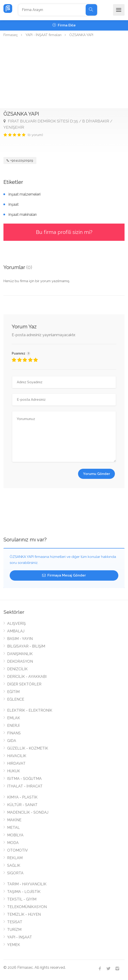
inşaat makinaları (23, 214)
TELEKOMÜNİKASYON (27, 907)
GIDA (12, 741)
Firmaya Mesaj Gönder (64, 575)
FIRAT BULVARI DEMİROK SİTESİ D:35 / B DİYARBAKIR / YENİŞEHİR (58, 124)
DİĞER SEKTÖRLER (24, 684)
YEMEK (14, 945)
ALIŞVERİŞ (16, 624)
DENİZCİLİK (17, 669)
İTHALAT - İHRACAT (25, 786)
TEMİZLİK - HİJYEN (24, 914)
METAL (13, 828)
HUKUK (14, 771)
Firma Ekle (64, 25)
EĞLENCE (16, 699)
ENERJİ (13, 726)
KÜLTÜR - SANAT (22, 805)
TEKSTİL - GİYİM (22, 899)
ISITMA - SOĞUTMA (24, 779)
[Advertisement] (64, 74)
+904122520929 (20, 160)
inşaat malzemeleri (25, 194)
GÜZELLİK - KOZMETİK (28, 748)
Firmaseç (11, 35)
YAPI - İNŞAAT (20, 937)
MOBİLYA (15, 835)
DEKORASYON (20, 661)
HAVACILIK (17, 756)
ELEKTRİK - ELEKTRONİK (30, 710)
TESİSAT (15, 922)
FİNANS (14, 733)
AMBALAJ (16, 631)
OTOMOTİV (17, 850)
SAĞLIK (14, 865)
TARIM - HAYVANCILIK (27, 884)
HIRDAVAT (16, 763)
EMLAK (14, 718)
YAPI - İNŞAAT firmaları (44, 35)
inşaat (14, 204)
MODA (13, 843)
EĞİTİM (13, 692)
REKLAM (15, 858)
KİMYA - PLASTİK (22, 797)
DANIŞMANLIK (20, 654)
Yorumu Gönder (97, 474)
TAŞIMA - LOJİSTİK (24, 892)
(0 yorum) (35, 135)
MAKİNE (14, 820)
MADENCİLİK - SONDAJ (28, 812)
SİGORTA (15, 873)
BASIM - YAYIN (20, 639)
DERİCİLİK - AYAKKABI (27, 677)
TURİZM (14, 930)
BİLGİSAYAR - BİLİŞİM (26, 646)
